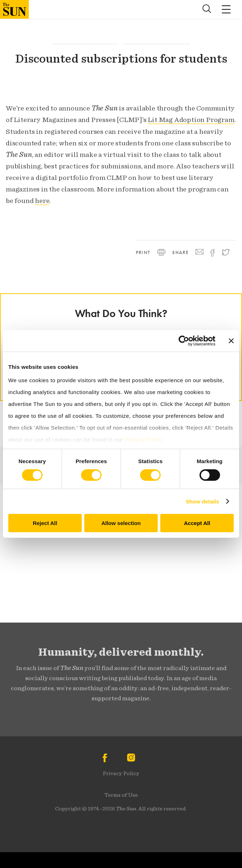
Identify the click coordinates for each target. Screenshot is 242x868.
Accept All (197, 523)
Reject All (45, 523)
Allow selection (121, 523)
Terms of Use (121, 795)
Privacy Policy (121, 773)
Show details (203, 501)
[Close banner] (231, 341)
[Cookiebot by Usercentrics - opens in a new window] (184, 341)
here (42, 201)
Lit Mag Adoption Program (191, 120)
